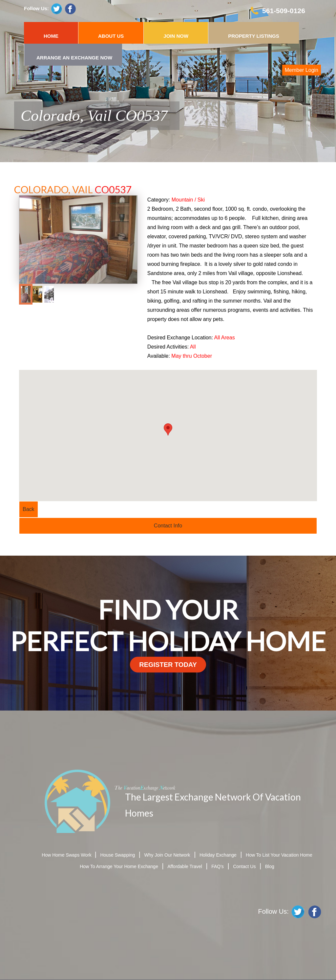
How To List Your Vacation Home (279, 855)
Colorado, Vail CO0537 (94, 116)
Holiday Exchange (218, 855)
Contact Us (244, 866)
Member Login (302, 70)
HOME (51, 36)
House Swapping (117, 855)
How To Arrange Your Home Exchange (119, 866)
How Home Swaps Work (67, 855)
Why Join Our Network (167, 855)
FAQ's (218, 866)
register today (168, 665)
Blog (270, 866)
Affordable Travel (185, 866)
